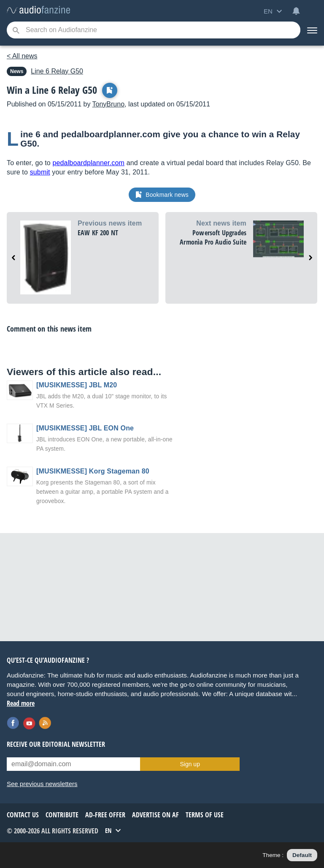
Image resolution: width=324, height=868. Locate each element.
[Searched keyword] (154, 30)
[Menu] (312, 30)
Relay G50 (57, 71)
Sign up (190, 764)
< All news (22, 56)
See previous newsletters (42, 784)
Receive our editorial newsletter (56, 744)
